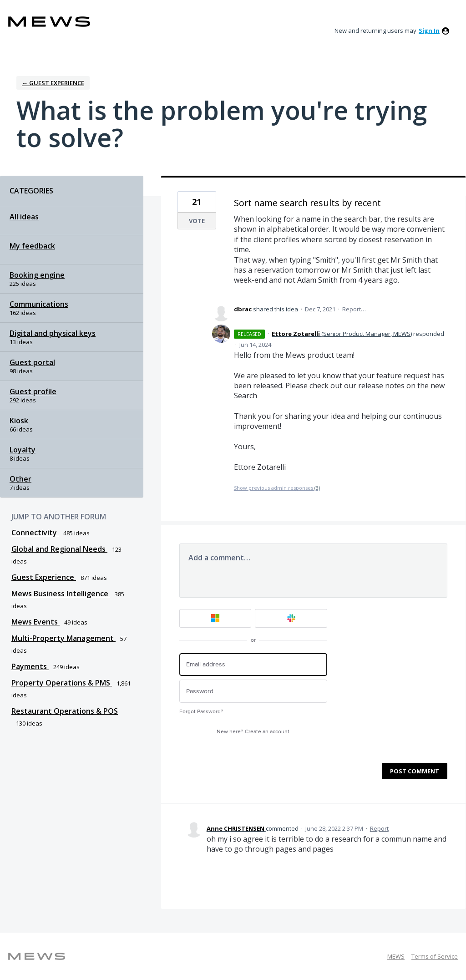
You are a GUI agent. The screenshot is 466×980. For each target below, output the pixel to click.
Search (246, 396)
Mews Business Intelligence (61, 594)
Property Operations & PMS (62, 683)
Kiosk (19, 421)
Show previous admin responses (277, 488)
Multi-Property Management (63, 638)
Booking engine (37, 275)
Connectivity (35, 533)
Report (379, 828)
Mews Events (35, 622)
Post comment (415, 771)
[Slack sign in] (291, 618)
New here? (253, 732)
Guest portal (32, 362)
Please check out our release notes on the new (365, 386)
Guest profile (33, 391)
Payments (30, 666)
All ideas (24, 217)
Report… (354, 309)
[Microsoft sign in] (215, 618)
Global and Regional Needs (59, 549)
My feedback (32, 246)
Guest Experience (44, 577)
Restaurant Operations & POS (65, 711)
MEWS (396, 956)
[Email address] (253, 665)
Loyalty (23, 450)
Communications (39, 304)
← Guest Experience (53, 83)
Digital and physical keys (53, 333)
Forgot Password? (201, 712)
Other (20, 479)
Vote (197, 221)
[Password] (253, 691)
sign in (429, 30)
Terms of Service (435, 956)
